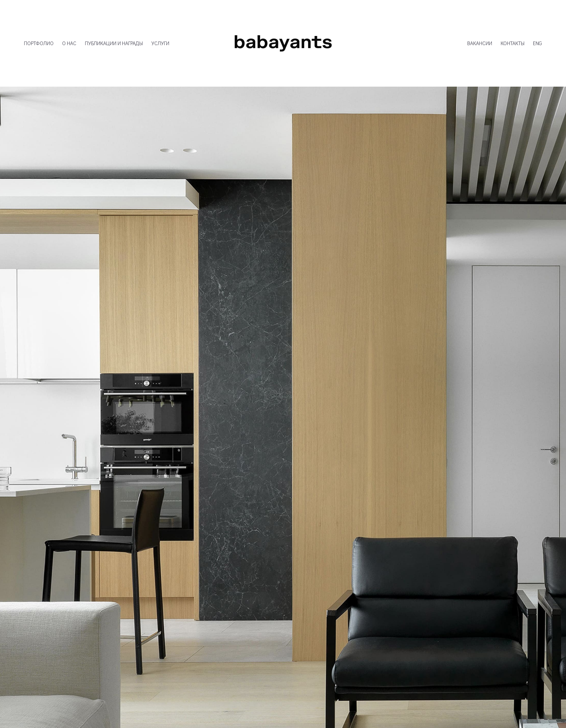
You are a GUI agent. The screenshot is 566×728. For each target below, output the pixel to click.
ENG (538, 43)
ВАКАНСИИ (480, 43)
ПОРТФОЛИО (39, 43)
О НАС (69, 43)
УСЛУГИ (160, 43)
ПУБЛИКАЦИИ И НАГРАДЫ (114, 43)
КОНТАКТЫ (513, 43)
